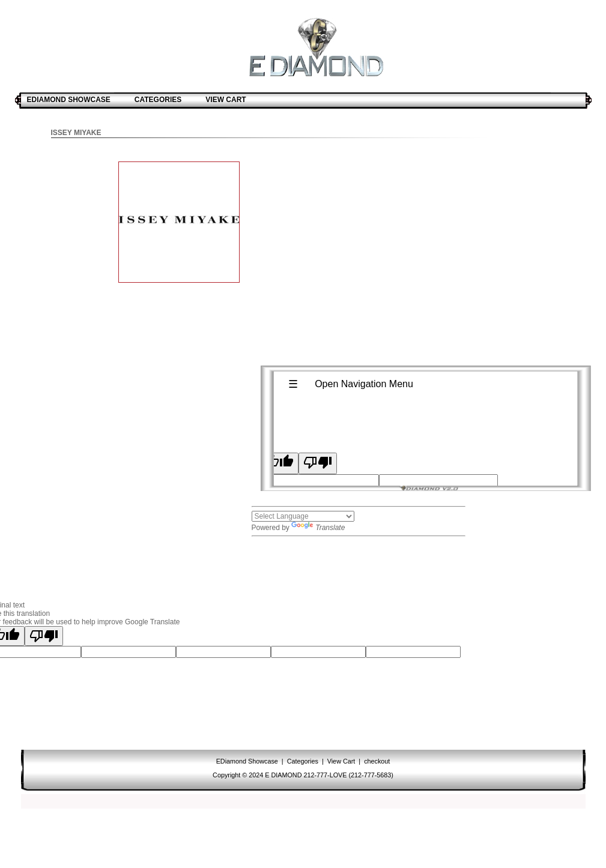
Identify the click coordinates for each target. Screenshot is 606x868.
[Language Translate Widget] (303, 516)
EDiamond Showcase (248, 761)
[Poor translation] (44, 636)
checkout (376, 761)
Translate (318, 528)
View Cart (341, 761)
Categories (303, 761)
